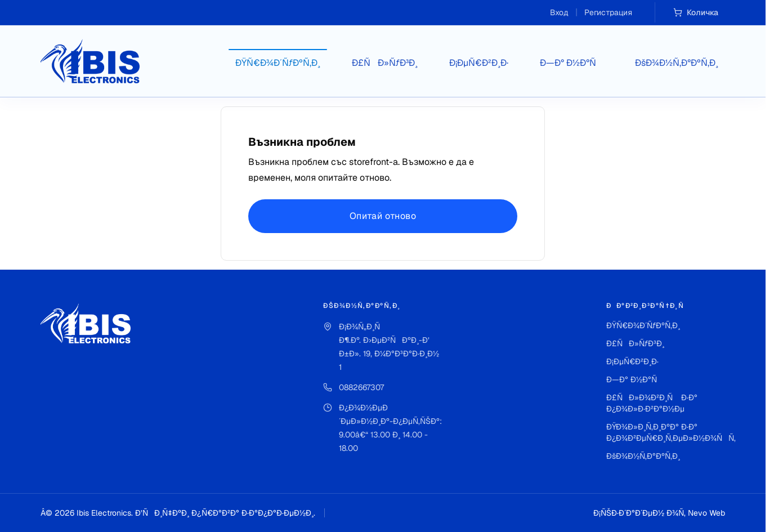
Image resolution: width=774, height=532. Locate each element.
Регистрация (608, 12)
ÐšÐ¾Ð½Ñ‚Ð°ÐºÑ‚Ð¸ (677, 63)
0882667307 (361, 387)
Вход (559, 12)
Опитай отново (383, 216)
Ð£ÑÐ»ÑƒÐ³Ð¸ (385, 63)
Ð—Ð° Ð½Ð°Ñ (572, 63)
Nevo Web (706, 513)
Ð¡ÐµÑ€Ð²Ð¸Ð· (479, 63)
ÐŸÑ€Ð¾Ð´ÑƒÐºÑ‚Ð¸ (278, 63)
